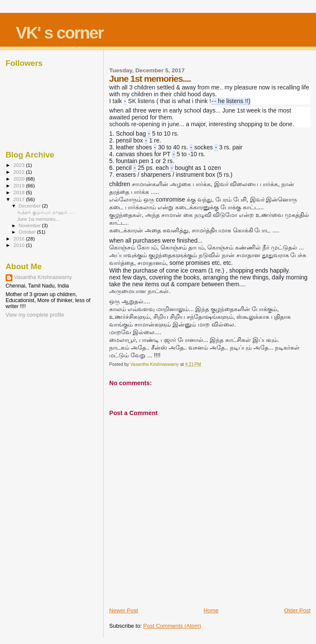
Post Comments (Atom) (172, 626)
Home (211, 610)
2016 (19, 239)
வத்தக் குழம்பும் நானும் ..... (46, 212)
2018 (19, 192)
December (30, 206)
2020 (19, 179)
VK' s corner (60, 33)
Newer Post (124, 610)
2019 (19, 185)
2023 (19, 165)
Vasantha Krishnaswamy (43, 277)
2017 (19, 199)
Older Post (297, 610)
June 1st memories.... (39, 219)
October (28, 232)
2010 (19, 245)
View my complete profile (35, 315)
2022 (19, 172)
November (30, 226)
